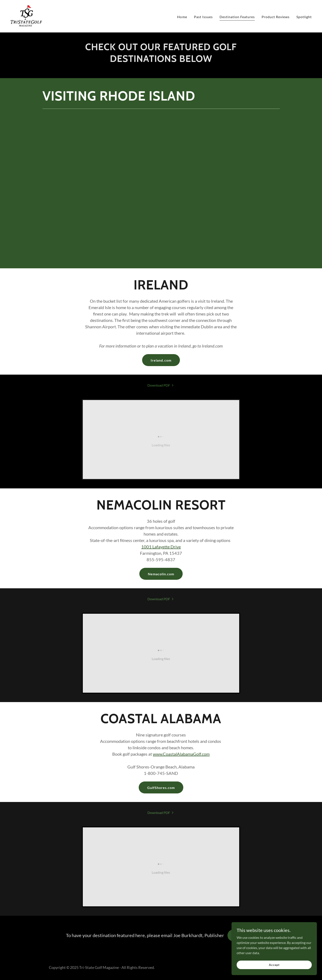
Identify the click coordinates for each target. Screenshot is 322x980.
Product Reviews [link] (276, 17)
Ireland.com (161, 360)
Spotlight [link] (304, 17)
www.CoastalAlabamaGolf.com (181, 754)
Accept (274, 965)
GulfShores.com (161, 788)
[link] (26, 16)
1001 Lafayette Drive (161, 547)
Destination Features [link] (237, 17)
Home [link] (182, 17)
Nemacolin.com (161, 574)
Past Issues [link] (203, 17)
